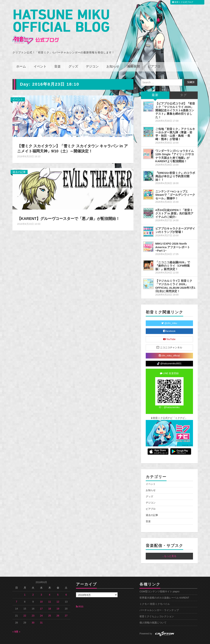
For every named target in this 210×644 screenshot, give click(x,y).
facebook (169, 323)
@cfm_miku (169, 315)
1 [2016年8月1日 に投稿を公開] (25, 586)
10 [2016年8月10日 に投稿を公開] (41, 593)
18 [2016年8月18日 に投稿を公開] (50, 600)
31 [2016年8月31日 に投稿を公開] (41, 614)
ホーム (21, 58)
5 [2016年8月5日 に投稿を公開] (58, 586)
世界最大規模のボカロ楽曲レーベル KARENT (164, 590)
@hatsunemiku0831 (169, 355)
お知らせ (113, 58)
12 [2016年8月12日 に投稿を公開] (58, 593)
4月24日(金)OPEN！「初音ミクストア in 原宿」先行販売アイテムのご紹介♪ (174, 205)
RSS (80, 598)
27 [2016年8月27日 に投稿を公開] (66, 607)
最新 (155, 87)
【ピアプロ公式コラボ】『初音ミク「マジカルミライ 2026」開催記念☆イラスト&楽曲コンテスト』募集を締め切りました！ (175, 102)
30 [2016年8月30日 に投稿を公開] (33, 614)
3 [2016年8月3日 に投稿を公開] (41, 586)
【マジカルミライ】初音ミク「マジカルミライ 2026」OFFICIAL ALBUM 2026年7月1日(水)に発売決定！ (175, 277)
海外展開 (133, 58)
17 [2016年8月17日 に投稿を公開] (41, 600)
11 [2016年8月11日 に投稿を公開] (50, 593)
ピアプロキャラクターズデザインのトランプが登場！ (175, 222)
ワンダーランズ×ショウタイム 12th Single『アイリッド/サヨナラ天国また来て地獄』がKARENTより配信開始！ (175, 148)
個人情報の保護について (153, 614)
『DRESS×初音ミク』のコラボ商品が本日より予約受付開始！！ (175, 168)
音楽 (57, 58)
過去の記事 (19, 164)
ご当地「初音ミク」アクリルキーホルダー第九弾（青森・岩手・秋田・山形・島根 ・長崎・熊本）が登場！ (175, 126)
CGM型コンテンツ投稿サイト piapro (159, 583)
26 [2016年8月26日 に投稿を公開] (58, 607)
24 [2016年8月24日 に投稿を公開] (41, 607)
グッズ (73, 58)
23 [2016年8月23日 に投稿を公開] (33, 607)
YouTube (169, 331)
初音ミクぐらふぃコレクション (157, 608)
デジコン (92, 58)
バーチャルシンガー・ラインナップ (159, 602)
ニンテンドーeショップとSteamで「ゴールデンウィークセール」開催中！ (175, 186)
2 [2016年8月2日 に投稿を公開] (33, 586)
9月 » (17, 623)
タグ (184, 87)
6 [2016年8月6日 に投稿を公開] (66, 586)
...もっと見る (169, 548)
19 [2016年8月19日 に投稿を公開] (58, 600)
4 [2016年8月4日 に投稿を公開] (50, 586)
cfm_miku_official (169, 347)
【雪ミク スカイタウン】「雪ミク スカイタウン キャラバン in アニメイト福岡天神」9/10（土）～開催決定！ (73, 140)
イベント (40, 58)
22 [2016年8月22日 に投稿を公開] (25, 607)
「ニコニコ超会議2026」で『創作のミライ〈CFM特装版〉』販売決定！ (173, 257)
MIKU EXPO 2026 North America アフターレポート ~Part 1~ (173, 239)
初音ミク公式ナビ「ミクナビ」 (169, 410)
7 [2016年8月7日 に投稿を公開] (17, 593)
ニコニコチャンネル (169, 339)
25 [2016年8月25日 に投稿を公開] (50, 607)
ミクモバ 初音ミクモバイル (155, 596)
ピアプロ (154, 58)
